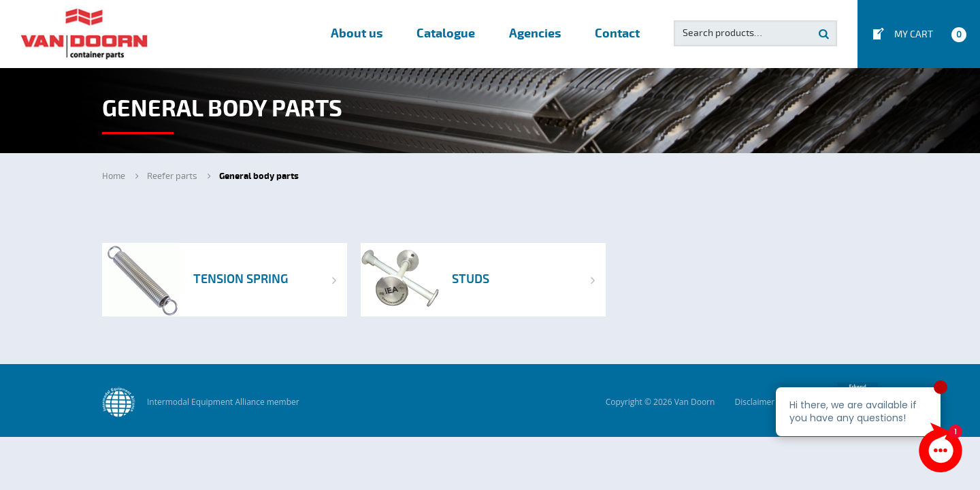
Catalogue (446, 34)
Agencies (535, 34)
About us (357, 34)
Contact (617, 34)
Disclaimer (754, 402)
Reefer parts (172, 176)
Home (114, 176)
